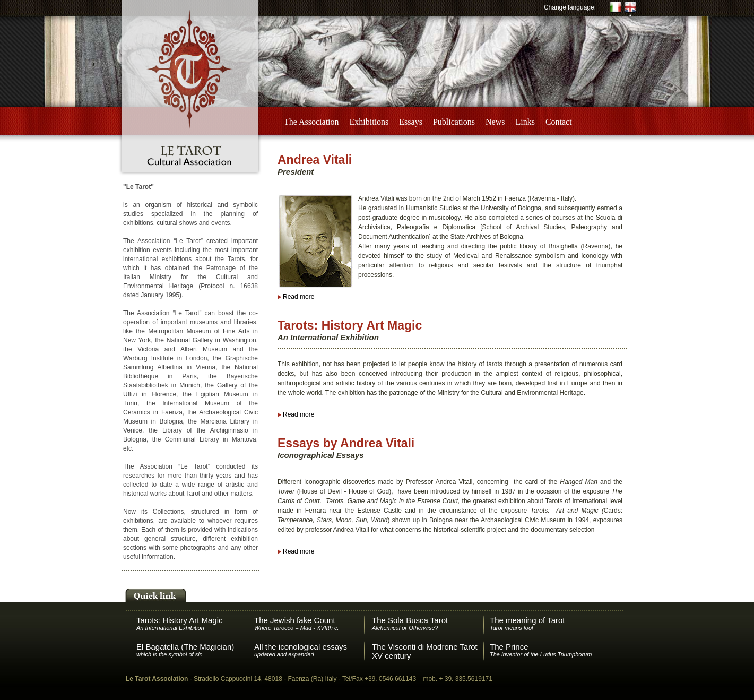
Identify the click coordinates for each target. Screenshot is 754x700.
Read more (298, 297)
